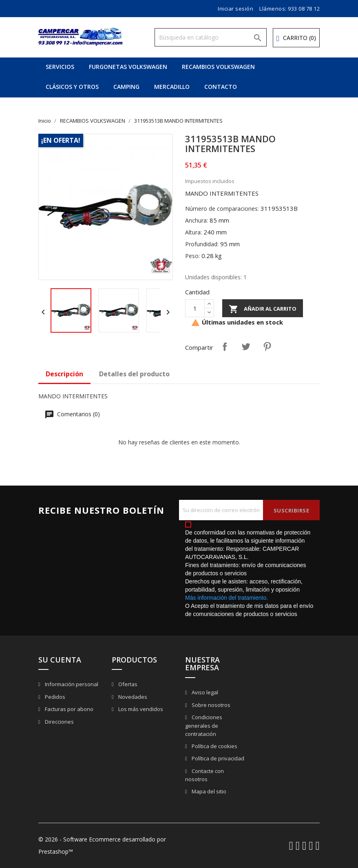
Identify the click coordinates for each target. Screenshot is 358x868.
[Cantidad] (195, 308)
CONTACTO (221, 87)
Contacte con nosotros (204, 775)
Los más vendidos (140, 709)
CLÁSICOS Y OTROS (72, 87)
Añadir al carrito (263, 309)
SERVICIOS (60, 67)
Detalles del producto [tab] (134, 374)
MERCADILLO (172, 87)
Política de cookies (214, 746)
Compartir (225, 347)
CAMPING (126, 87)
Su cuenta (60, 660)
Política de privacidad (217, 758)
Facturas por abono (69, 709)
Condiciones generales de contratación (204, 726)
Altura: (193, 232)
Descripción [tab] (64, 374)
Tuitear (246, 347)
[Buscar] (211, 37)
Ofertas (127, 684)
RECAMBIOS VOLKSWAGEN (218, 67)
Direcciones (59, 722)
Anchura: (197, 220)
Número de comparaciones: (222, 209)
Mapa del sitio (208, 791)
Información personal (71, 684)
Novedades (132, 697)
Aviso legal (204, 692)
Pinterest (267, 347)
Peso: (192, 256)
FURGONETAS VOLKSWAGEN (128, 67)
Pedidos (54, 697)
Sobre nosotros (210, 705)
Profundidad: (202, 244)
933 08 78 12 (304, 9)
